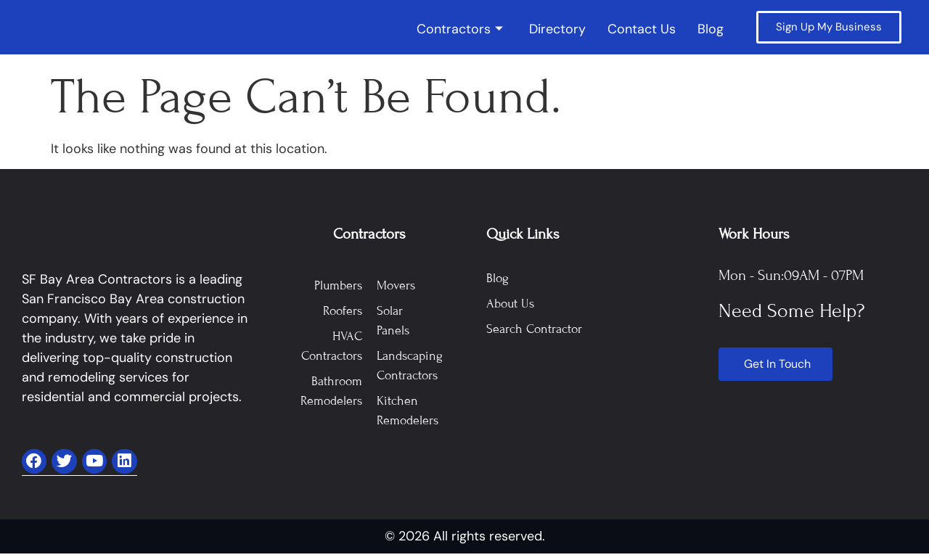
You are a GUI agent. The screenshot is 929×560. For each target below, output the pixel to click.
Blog (711, 30)
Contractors (460, 30)
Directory (557, 30)
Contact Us (642, 30)
